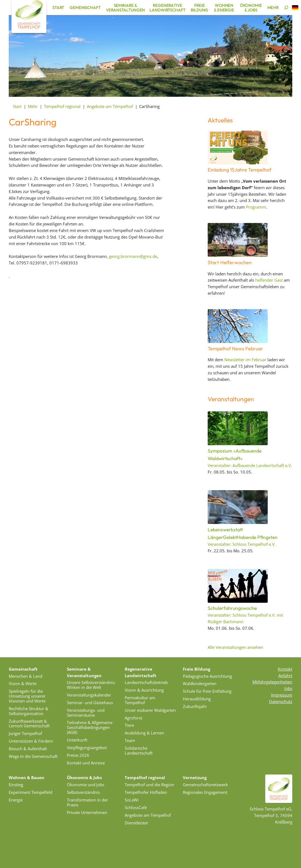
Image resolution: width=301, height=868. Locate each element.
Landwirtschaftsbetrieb (146, 682)
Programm (256, 207)
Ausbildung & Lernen (144, 733)
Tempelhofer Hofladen (146, 792)
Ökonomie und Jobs (86, 785)
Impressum (282, 695)
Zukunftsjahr (195, 706)
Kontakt (285, 669)
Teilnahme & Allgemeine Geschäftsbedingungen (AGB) (90, 727)
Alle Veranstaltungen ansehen (235, 647)
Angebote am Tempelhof (148, 815)
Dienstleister (136, 823)
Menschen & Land (26, 676)
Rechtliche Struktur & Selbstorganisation (29, 711)
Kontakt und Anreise (86, 763)
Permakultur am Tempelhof (140, 700)
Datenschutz (281, 701)
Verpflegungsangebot (87, 748)
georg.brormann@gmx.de (133, 256)
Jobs (288, 688)
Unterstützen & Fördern (31, 741)
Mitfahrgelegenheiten (272, 682)
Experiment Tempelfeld (31, 792)
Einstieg (16, 785)
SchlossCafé (136, 807)
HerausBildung (197, 699)
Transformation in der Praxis (87, 802)
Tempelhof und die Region (149, 785)
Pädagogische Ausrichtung (207, 676)
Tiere (129, 725)
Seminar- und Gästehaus (90, 703)
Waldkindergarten (200, 683)
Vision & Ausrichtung (144, 690)
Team (130, 740)
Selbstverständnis (83, 792)
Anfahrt (285, 676)
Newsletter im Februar (245, 360)
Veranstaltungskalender (89, 695)
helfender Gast (269, 280)
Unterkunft (77, 740)
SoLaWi (132, 800)
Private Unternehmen (87, 812)
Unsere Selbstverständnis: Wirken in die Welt (91, 685)
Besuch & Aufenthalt (28, 749)
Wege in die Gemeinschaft (33, 756)
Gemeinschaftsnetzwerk (205, 785)
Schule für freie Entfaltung (207, 691)
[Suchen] (286, 8)
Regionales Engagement (205, 792)
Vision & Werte (23, 683)
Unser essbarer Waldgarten (150, 710)
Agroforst (133, 718)
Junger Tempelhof (25, 733)
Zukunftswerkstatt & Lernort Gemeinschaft (29, 724)
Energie (16, 800)
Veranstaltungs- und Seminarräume (86, 713)
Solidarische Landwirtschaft (139, 751)
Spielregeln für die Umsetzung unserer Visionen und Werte (27, 696)
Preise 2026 (78, 755)
